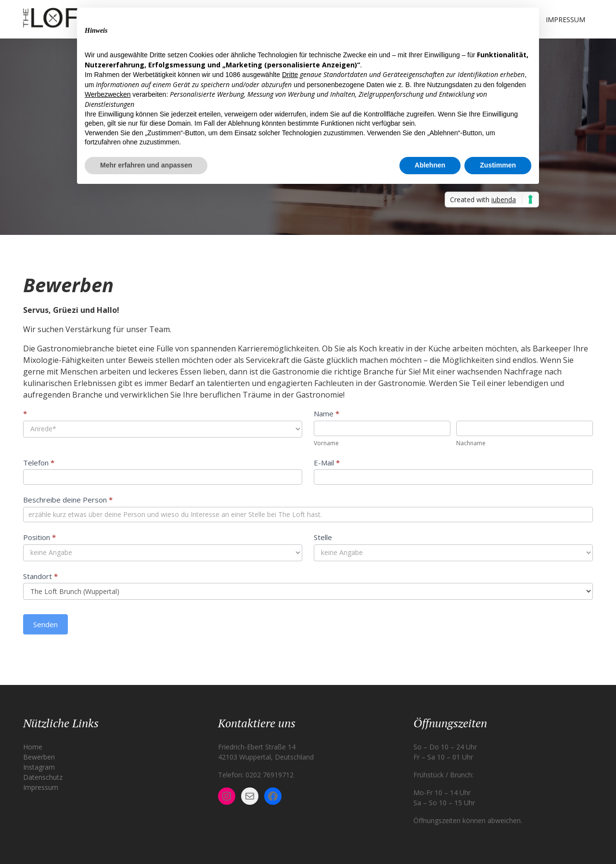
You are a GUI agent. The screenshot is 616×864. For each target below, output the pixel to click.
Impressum (565, 19)
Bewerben (39, 757)
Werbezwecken (108, 94)
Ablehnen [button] (430, 165)
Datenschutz (43, 777)
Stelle (323, 537)
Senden (45, 624)
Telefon (39, 463)
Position (39, 537)
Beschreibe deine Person (68, 500)
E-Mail (327, 463)
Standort (40, 576)
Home (33, 747)
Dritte (290, 75)
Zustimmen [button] (498, 165)
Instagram (39, 767)
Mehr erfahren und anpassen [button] (146, 165)
